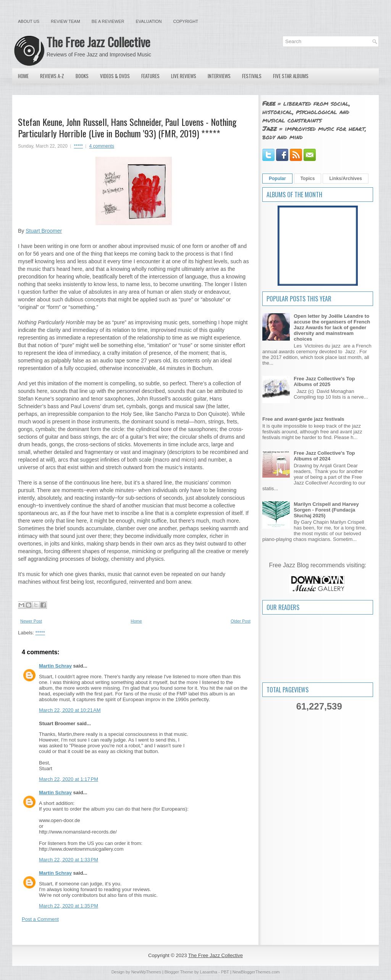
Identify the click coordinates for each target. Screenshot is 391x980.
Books (82, 76)
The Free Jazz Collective (98, 42)
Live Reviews (184, 76)
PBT (225, 972)
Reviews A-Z (52, 76)
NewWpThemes (146, 972)
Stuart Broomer (44, 231)
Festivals (252, 76)
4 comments (102, 146)
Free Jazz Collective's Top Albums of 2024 (324, 456)
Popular (277, 179)
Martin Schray (55, 666)
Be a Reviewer (108, 21)
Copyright (186, 21)
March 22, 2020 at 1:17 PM (69, 779)
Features (150, 76)
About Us (29, 21)
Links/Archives (345, 179)
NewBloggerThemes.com (256, 972)
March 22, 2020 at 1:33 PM (69, 860)
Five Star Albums (291, 76)
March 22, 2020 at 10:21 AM (70, 710)
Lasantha (209, 972)
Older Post (241, 621)
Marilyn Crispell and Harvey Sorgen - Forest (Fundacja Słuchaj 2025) (326, 510)
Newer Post (31, 621)
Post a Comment (40, 919)
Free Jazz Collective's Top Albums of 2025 (324, 381)
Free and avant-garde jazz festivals (303, 419)
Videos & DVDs (115, 76)
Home (23, 76)
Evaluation (149, 21)
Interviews (219, 76)
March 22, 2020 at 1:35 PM (69, 906)
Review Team (65, 21)
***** (78, 146)
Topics (308, 179)
